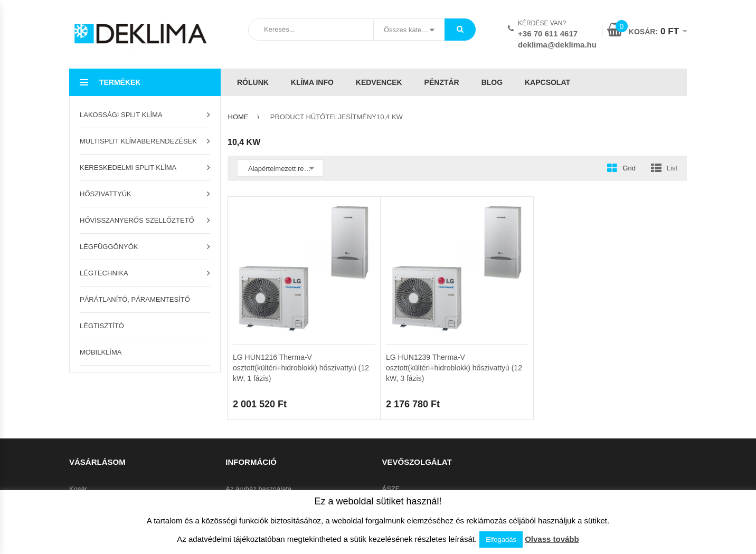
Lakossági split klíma (121, 115)
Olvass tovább (552, 539)
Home (238, 117)
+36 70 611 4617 (548, 34)
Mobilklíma (101, 352)
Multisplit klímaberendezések (138, 141)
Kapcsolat (547, 82)
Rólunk (253, 82)
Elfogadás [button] (501, 539)
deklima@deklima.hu (557, 45)
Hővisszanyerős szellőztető (137, 220)
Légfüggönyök (109, 247)
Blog (492, 82)
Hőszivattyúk (106, 194)
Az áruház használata (258, 489)
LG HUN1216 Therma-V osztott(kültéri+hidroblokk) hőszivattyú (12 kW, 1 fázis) (301, 368)
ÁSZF (391, 489)
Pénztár (442, 82)
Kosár (78, 489)
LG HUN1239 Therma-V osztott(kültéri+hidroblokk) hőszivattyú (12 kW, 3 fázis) (454, 368)
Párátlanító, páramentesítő (135, 299)
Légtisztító (102, 326)
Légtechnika (104, 273)
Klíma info (312, 82)
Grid (629, 168)
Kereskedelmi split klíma (128, 168)
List (672, 168)
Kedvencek (379, 82)
